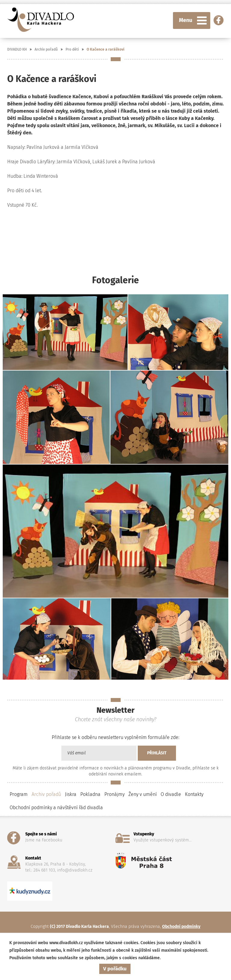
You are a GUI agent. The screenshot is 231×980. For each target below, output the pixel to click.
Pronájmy (114, 794)
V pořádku (115, 969)
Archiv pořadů (46, 49)
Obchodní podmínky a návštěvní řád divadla (56, 808)
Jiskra (71, 794)
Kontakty (194, 794)
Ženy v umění (143, 794)
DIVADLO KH (17, 49)
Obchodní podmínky (181, 927)
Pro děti (72, 49)
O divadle (171, 794)
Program (19, 794)
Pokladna (90, 794)
